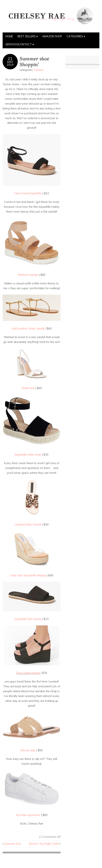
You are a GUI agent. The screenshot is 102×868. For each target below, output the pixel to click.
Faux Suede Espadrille (28, 193)
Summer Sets (13, 844)
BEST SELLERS (27, 36)
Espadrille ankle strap (28, 455)
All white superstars (28, 815)
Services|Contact (19, 44)
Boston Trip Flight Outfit (44, 844)
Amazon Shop (52, 36)
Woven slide (28, 750)
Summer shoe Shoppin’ (34, 62)
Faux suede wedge (28, 673)
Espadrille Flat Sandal (28, 619)
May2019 (10, 63)
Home (9, 36)
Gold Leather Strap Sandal (28, 329)
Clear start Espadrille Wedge (28, 575)
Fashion (39, 70)
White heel (28, 388)
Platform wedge (28, 275)
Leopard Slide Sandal (28, 525)
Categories (75, 36)
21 (10, 59)
